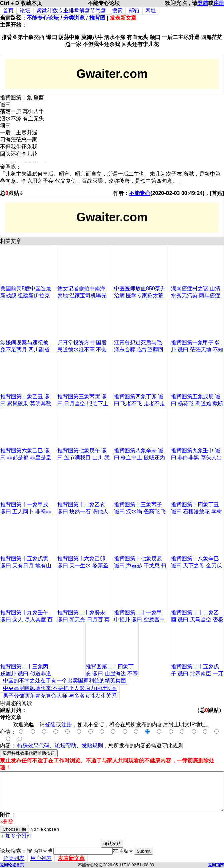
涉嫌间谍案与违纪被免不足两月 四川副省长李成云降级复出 (25, 349)
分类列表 (14, 858)
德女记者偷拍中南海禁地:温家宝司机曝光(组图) (82, 296)
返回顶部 (216, 865)
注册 (219, 3)
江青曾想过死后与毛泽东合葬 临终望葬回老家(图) (139, 349)
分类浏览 (74, 18)
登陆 (203, 3)
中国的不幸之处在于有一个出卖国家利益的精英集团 (65, 681)
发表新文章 (123, 18)
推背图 (97, 18)
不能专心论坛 (43, 18)
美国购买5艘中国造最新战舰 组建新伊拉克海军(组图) (26, 296)
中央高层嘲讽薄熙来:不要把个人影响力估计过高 (60, 688)
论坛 (25, 11)
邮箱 (134, 11)
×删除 (7, 822)
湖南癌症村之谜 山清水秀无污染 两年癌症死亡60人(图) (196, 296)
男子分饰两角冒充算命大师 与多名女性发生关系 (60, 696)
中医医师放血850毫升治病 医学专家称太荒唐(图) (140, 296)
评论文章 (11, 717)
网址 (151, 11)
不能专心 (140, 193)
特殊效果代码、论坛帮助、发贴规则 (60, 745)
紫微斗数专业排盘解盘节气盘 (71, 11)
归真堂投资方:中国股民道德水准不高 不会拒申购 (82, 349)
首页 (8, 11)
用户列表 (41, 858)
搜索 (117, 11)
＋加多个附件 (16, 836)
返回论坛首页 (12, 865)
